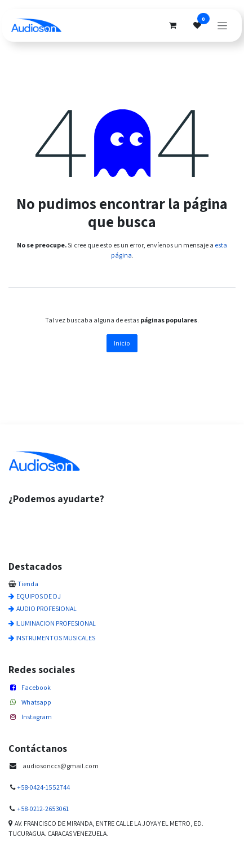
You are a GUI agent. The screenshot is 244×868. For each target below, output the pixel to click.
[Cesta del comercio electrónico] (172, 25)
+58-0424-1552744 (43, 787)
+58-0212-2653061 (43, 809)
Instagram (37, 717)
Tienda (28, 584)
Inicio (122, 343)
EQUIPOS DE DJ (39, 596)
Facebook (36, 687)
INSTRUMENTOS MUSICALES (55, 638)
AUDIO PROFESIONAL (46, 608)
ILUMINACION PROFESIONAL (56, 623)
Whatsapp (36, 702)
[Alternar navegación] (222, 25)
